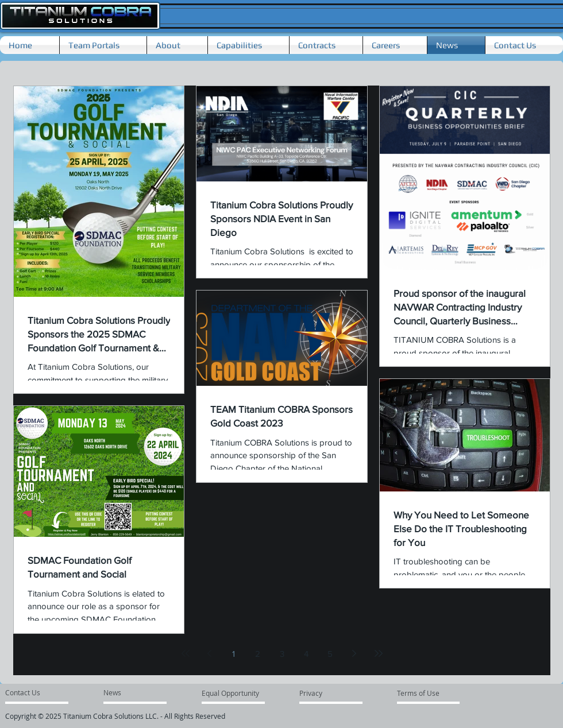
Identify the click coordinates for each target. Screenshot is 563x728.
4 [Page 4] (306, 654)
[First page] (186, 653)
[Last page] (379, 653)
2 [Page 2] (258, 654)
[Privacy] (321, 693)
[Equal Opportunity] (231, 693)
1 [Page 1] (234, 654)
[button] (177, 45)
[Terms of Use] (421, 693)
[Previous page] (210, 653)
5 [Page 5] (330, 654)
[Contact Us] (28, 692)
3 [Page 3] (282, 654)
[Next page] (354, 653)
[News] (114, 692)
